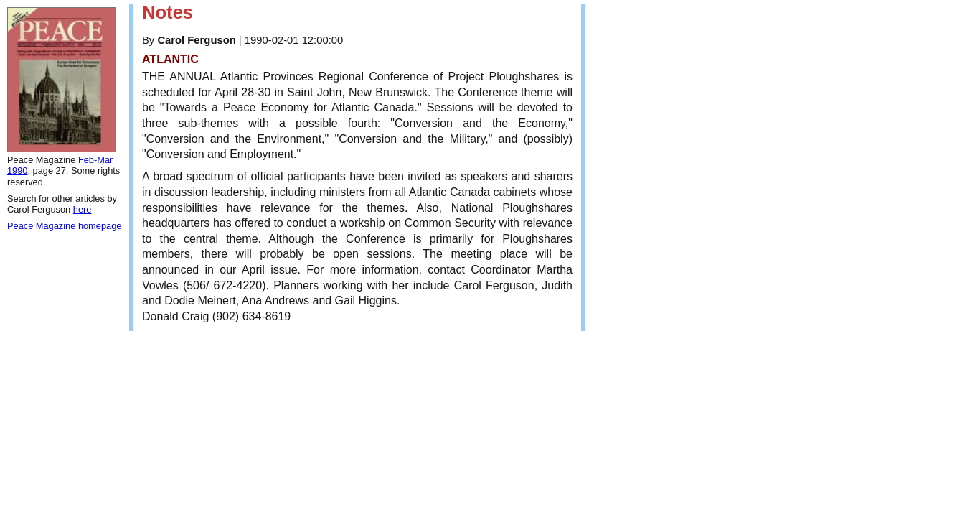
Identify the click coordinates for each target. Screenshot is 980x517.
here (83, 209)
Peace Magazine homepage (64, 226)
